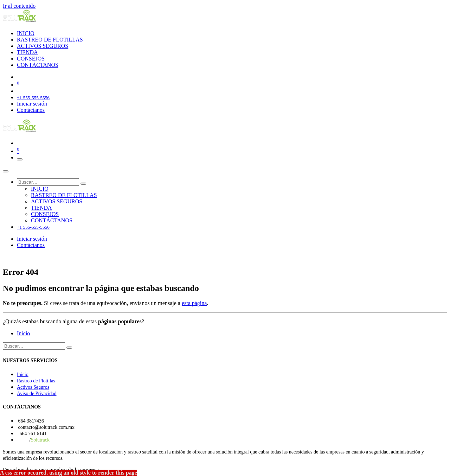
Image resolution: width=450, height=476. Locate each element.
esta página (194, 303)
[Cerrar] (6, 171)
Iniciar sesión (32, 104)
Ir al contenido (19, 6)
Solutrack (40, 440)
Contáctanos (31, 110)
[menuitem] (26, 33)
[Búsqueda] (83, 184)
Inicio (23, 333)
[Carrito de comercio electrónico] (232, 84)
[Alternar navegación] (20, 159)
